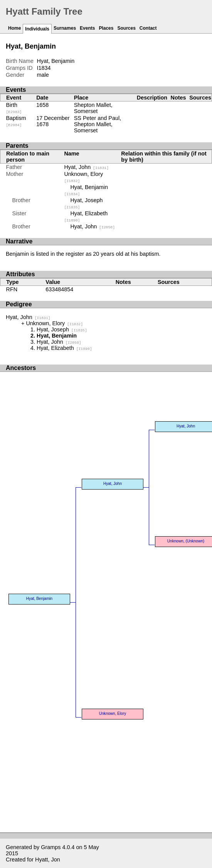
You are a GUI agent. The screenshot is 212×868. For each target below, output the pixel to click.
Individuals (37, 29)
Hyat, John (86, 167)
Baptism (16, 121)
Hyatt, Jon (48, 860)
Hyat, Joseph (62, 329)
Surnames (65, 28)
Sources (126, 28)
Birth (14, 108)
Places (106, 28)
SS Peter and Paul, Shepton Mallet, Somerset (98, 124)
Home (14, 28)
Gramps (51, 847)
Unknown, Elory (54, 323)
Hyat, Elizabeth (64, 348)
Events (87, 28)
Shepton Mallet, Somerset (93, 108)
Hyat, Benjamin (39, 599)
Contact (148, 28)
